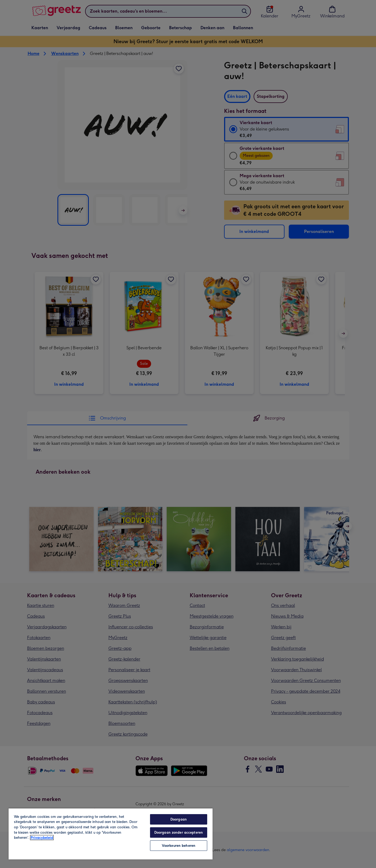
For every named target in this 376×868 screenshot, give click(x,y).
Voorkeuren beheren (179, 846)
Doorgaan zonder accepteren (179, 832)
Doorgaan (179, 819)
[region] (111, 834)
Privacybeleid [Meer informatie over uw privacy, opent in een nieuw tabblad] (42, 838)
